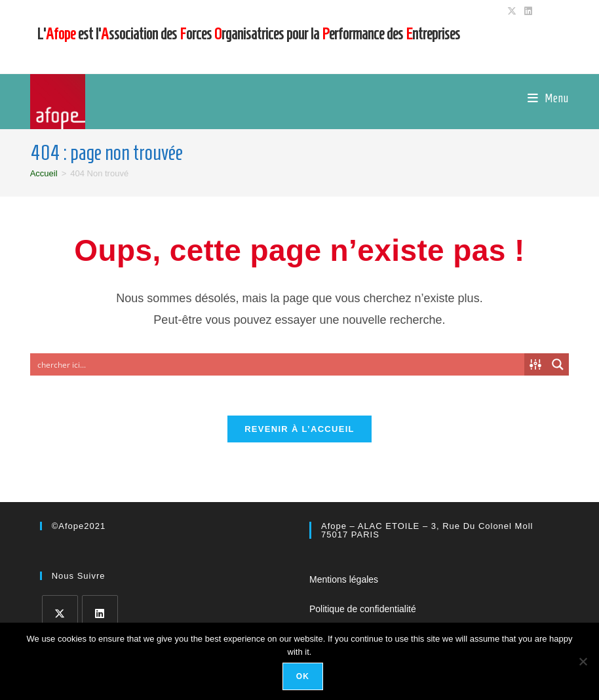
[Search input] (278, 364)
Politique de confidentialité (363, 609)
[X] (60, 613)
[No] (583, 661)
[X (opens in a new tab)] (512, 11)
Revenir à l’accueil (299, 429)
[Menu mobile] (548, 98)
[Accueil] (44, 173)
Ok (303, 676)
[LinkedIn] (100, 613)
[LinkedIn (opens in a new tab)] (526, 11)
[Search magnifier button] (558, 364)
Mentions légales (344, 579)
